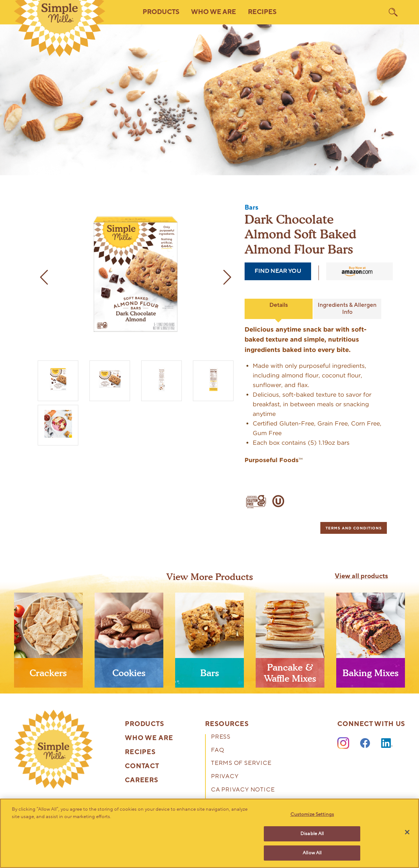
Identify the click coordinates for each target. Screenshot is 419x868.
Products (144, 724)
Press (221, 738)
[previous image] (45, 277)
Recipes (262, 12)
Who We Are (149, 738)
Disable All (312, 834)
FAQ (217, 751)
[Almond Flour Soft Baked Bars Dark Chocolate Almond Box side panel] (213, 379)
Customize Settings (312, 815)
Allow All (312, 852)
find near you (278, 271)
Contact (142, 766)
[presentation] (48, 643)
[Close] (407, 832)
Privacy (225, 777)
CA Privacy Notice (243, 790)
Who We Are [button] (214, 12)
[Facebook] (365, 743)
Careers (142, 780)
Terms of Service (241, 764)
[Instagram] (343, 743)
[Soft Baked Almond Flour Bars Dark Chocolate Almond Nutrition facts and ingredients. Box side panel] (162, 379)
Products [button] (161, 12)
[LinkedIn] (387, 743)
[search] (393, 12)
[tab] (354, 528)
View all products (361, 576)
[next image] (226, 277)
